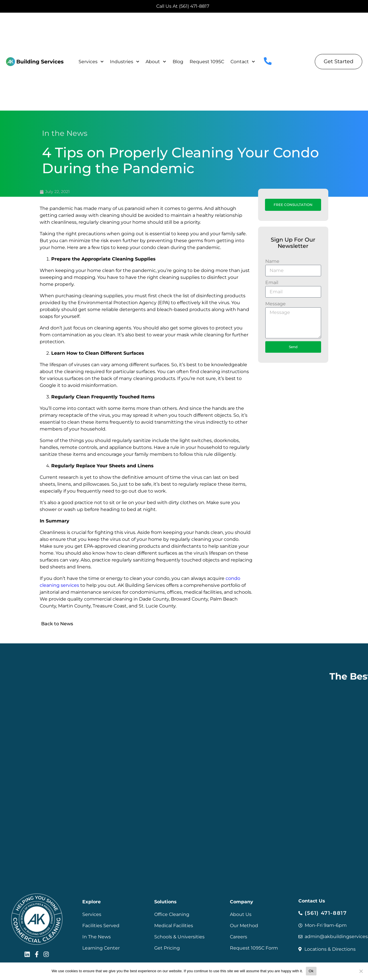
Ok (311, 971)
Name (272, 261)
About (156, 62)
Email (272, 282)
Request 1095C (207, 62)
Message (275, 304)
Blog (178, 62)
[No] (361, 971)
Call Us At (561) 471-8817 (183, 6)
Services (91, 62)
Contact (243, 62)
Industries (125, 62)
